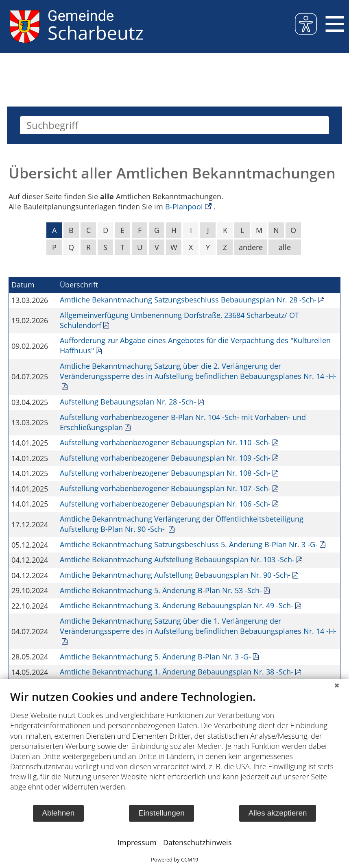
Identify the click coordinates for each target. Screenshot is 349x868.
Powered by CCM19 (174, 859)
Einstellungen (161, 813)
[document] (174, 747)
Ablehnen (58, 813)
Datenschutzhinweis (197, 842)
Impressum (137, 842)
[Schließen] (337, 685)
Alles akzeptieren (278, 813)
